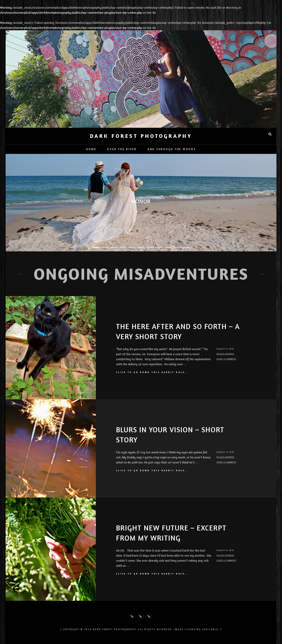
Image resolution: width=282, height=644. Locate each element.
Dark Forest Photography (141, 136)
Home (91, 149)
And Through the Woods (172, 149)
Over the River (122, 149)
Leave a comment (226, 359)
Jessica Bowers (225, 354)
